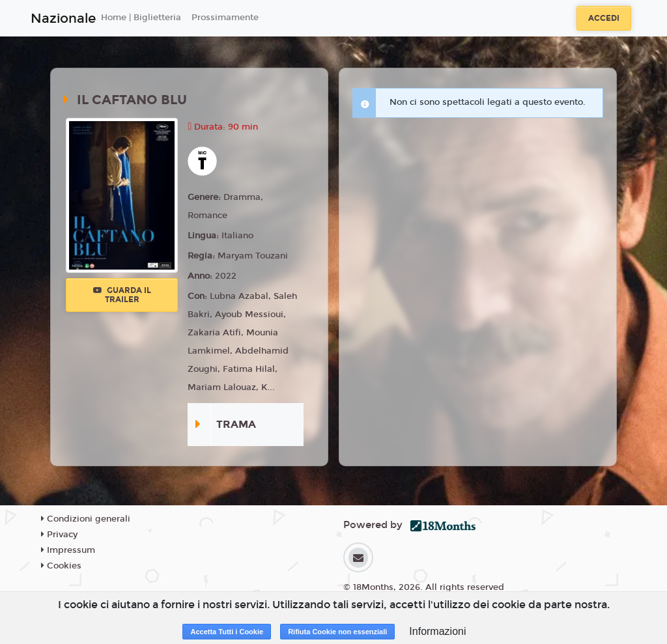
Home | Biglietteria (141, 18)
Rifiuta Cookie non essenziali (337, 632)
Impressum (68, 550)
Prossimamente (225, 18)
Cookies (61, 566)
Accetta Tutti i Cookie (227, 632)
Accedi (604, 18)
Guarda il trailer (122, 295)
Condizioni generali (86, 519)
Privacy (59, 535)
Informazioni (437, 631)
